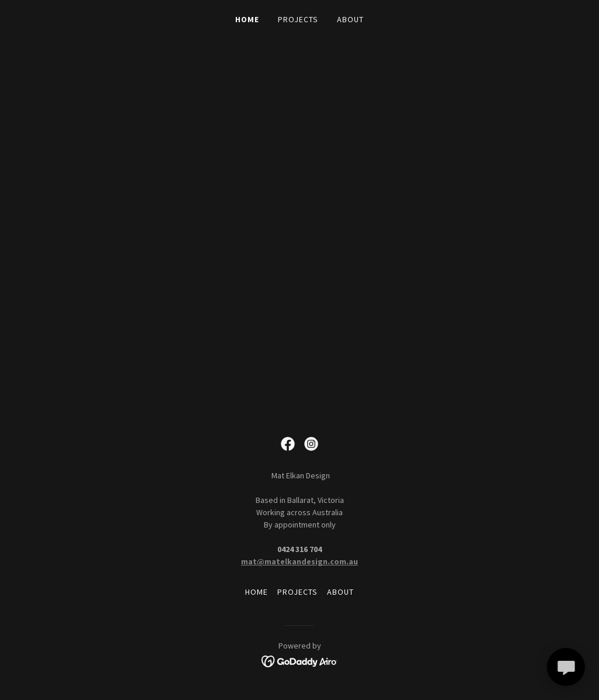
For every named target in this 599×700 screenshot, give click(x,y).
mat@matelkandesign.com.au (299, 561)
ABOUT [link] (350, 19)
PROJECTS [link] (298, 19)
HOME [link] (247, 19)
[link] (288, 444)
